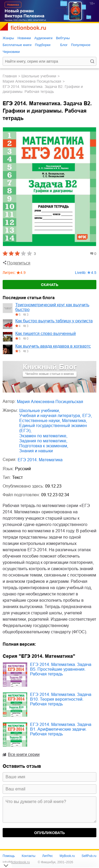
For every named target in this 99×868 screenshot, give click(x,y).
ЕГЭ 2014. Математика (40, 460)
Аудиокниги (43, 38)
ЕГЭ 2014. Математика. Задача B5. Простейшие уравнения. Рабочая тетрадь (61, 669)
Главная (10, 76)
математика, (74, 421)
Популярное (81, 45)
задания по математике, (43, 441)
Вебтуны (63, 38)
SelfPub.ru (89, 856)
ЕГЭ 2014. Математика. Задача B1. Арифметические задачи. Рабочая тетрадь (61, 729)
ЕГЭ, (87, 416)
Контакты (29, 856)
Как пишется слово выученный (46, 333)
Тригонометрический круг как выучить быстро (52, 307)
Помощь (9, 856)
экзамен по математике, (43, 436)
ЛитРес (48, 856)
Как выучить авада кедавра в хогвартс (53, 346)
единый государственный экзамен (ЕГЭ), (53, 428)
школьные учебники (39, 76)
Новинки (24, 38)
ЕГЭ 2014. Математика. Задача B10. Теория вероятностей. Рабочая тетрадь (61, 699)
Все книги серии (24, 754)
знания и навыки (36, 451)
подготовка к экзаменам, (44, 446)
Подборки (43, 45)
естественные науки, (40, 421)
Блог (64, 45)
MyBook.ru (67, 856)
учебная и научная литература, (50, 416)
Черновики (11, 52)
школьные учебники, (40, 411)
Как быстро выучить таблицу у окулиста (54, 321)
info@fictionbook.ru (16, 862)
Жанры (8, 38)
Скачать (50, 285)
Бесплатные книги (17, 45)
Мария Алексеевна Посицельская (32, 81)
